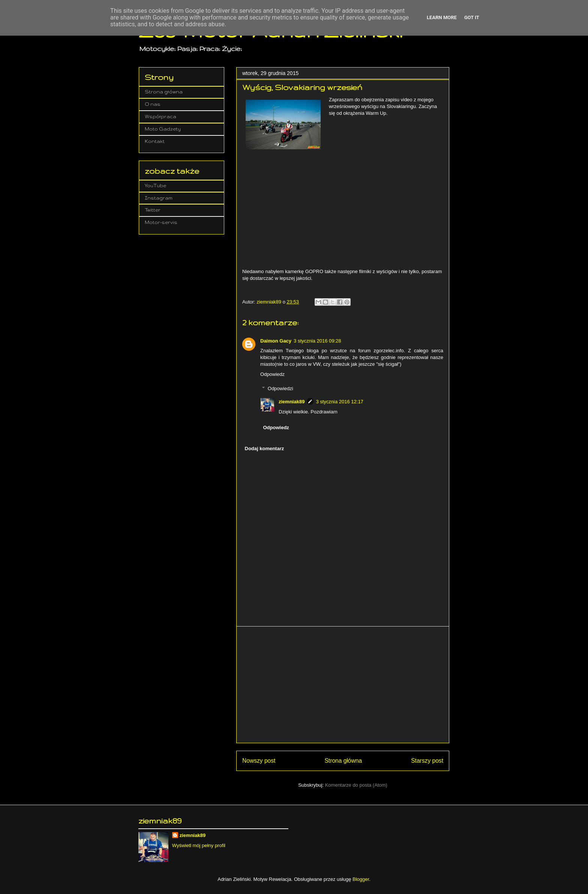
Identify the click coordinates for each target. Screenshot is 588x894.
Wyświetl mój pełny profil (199, 845)
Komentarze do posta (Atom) (356, 785)
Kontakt (155, 141)
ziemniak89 (292, 402)
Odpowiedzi (280, 388)
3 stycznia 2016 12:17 (339, 402)
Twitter (153, 210)
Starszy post (427, 761)
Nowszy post (259, 761)
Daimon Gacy (276, 341)
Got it (472, 17)
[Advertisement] (343, 685)
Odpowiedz (272, 374)
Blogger (361, 879)
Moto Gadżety (163, 129)
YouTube (155, 186)
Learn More (442, 17)
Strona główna (343, 761)
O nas (153, 104)
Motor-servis (161, 222)
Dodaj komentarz (265, 449)
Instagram (159, 198)
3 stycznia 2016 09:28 (317, 341)
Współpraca (160, 116)
